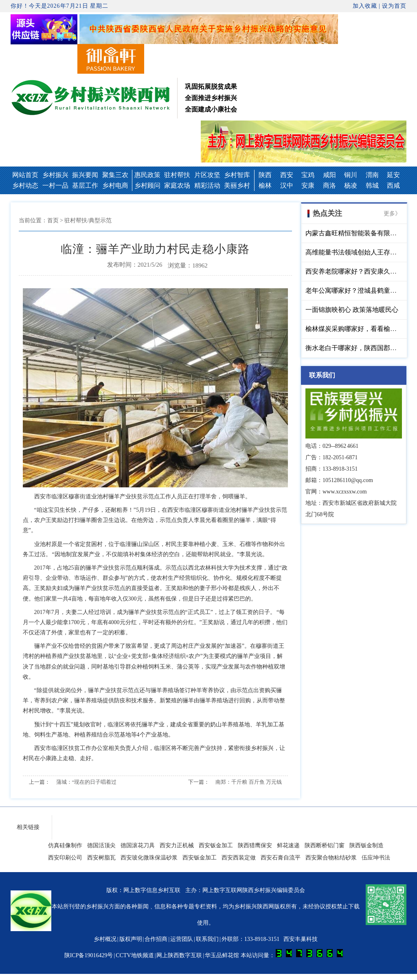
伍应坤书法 (376, 858)
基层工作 (85, 185)
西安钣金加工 (216, 845)
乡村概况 (105, 939)
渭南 (372, 175)
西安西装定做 (239, 858)
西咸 (393, 185)
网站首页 (25, 175)
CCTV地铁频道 (135, 955)
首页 (53, 220)
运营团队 (182, 939)
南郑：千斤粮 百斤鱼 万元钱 (249, 782)
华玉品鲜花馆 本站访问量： (274, 955)
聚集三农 (115, 175)
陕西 (265, 175)
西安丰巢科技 (301, 939)
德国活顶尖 (101, 845)
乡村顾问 (147, 185)
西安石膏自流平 (281, 858)
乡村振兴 (55, 175)
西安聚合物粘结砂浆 (331, 858)
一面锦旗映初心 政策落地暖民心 (352, 310)
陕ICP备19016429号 (89, 955)
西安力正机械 (177, 845)
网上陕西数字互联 (179, 955)
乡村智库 (237, 175)
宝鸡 (308, 175)
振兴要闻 (85, 175)
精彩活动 (207, 185)
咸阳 (329, 175)
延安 (393, 175)
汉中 (287, 185)
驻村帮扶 (177, 175)
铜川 (351, 175)
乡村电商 (115, 185)
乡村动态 (25, 185)
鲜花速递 (288, 845)
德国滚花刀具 (138, 845)
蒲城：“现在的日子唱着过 (87, 782)
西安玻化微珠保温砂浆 (149, 858)
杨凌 (351, 185)
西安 (287, 175)
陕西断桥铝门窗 (325, 845)
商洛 (329, 185)
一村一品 (55, 185)
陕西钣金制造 (367, 845)
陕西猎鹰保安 (255, 845)
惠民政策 (147, 175)
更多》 (392, 214)
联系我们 (207, 939)
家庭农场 (177, 185)
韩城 (372, 185)
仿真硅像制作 (65, 845)
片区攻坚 (207, 175)
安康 (308, 185)
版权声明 (131, 939)
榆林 (265, 185)
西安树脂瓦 (101, 858)
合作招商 (156, 939)
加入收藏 (365, 6)
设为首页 (394, 6)
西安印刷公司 (65, 858)
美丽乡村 (237, 185)
